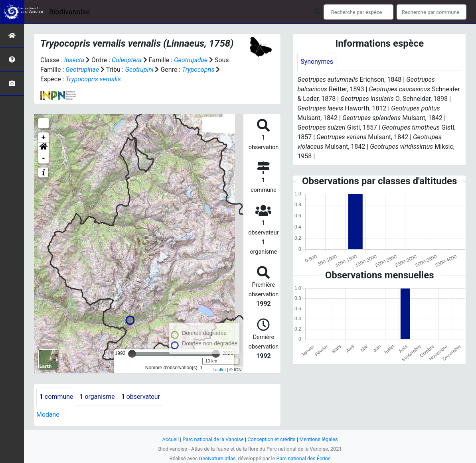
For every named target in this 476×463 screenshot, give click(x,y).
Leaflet (219, 370)
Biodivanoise (69, 12)
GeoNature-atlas (217, 458)
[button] (43, 148)
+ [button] (44, 138)
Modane (48, 415)
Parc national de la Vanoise (213, 439)
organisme (98, 397)
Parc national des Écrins (303, 458)
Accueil (170, 439)
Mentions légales (319, 439)
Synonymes (317, 62)
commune (56, 397)
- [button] (44, 158)
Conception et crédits (272, 439)
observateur (141, 397)
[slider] (132, 354)
